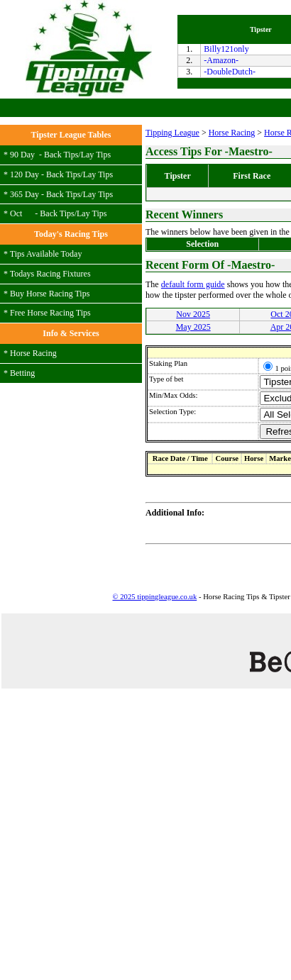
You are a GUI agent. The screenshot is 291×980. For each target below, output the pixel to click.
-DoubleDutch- (230, 72)
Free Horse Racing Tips (50, 313)
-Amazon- (221, 60)
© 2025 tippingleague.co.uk (154, 597)
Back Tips (61, 155)
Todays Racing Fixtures (50, 274)
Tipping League (172, 133)
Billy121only (226, 49)
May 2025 (193, 327)
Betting (22, 373)
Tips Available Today (46, 254)
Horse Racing (33, 353)
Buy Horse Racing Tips (50, 294)
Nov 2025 (193, 314)
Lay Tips (96, 155)
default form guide (193, 284)
